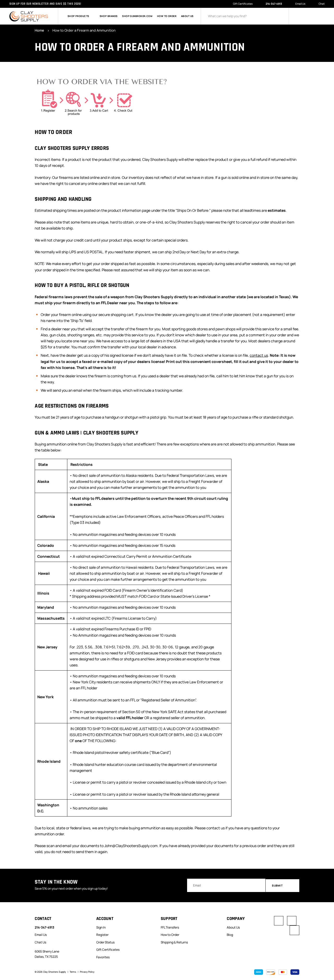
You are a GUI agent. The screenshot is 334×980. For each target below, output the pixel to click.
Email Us (298, 4)
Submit (282, 885)
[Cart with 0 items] (321, 16)
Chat (319, 4)
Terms (73, 971)
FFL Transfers (170, 927)
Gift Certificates (243, 4)
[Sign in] (300, 16)
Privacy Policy (87, 971)
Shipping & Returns (174, 942)
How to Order (167, 16)
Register (102, 934)
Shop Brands (109, 16)
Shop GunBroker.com (137, 16)
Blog (230, 934)
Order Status (105, 942)
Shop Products (81, 16)
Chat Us (40, 942)
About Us (187, 16)
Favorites (103, 957)
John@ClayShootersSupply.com (131, 845)
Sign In (101, 927)
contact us (259, 355)
